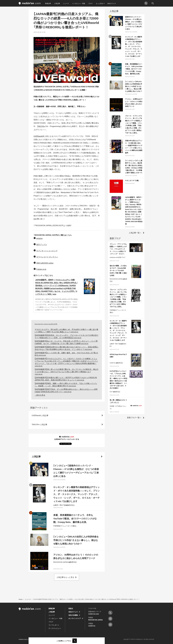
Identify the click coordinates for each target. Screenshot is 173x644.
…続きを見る (40, 395)
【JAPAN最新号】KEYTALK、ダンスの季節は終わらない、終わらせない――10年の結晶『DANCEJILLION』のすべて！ (66, 390)
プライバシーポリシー (47, 639)
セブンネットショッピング (47, 251)
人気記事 (57, 3)
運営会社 (71, 639)
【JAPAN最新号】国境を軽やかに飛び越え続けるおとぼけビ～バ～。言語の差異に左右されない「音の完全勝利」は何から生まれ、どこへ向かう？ (67, 348)
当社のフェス (112, 3)
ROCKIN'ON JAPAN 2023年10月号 (46, 324)
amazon (39, 238)
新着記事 (48, 3)
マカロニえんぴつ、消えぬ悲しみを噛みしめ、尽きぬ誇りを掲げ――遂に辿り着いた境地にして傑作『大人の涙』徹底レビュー (66, 330)
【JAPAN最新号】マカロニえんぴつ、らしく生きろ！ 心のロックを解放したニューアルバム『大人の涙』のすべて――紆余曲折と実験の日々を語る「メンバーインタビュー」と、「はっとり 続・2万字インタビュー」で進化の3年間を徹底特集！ (66, 362)
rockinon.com (30, 4)
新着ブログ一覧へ (134, 417)
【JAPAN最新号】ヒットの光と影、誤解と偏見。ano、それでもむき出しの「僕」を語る (66, 354)
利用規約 (35, 639)
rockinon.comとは (24, 639)
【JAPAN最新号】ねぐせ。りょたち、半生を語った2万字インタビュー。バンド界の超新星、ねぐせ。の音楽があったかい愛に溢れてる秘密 (66, 342)
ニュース (66, 3)
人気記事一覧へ (135, 233)
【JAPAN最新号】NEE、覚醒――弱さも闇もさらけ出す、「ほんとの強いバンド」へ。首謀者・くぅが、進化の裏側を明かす (66, 384)
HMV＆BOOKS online (45, 263)
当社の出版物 (73, 615)
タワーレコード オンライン (47, 257)
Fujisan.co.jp (41, 269)
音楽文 (71, 608)
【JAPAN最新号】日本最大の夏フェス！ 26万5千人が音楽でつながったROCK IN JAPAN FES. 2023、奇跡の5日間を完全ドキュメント (66, 379)
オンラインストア (75, 618)
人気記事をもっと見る (65, 577)
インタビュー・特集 (79, 3)
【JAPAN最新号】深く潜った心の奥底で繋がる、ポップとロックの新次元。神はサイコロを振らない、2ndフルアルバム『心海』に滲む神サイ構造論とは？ (67, 372)
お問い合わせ (61, 639)
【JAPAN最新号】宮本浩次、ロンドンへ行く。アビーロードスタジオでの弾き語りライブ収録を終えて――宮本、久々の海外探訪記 (67, 336)
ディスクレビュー (55, 628)
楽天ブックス (42, 244)
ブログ (90, 3)
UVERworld (38, 136)
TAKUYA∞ (41, 126)
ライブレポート (54, 625)
